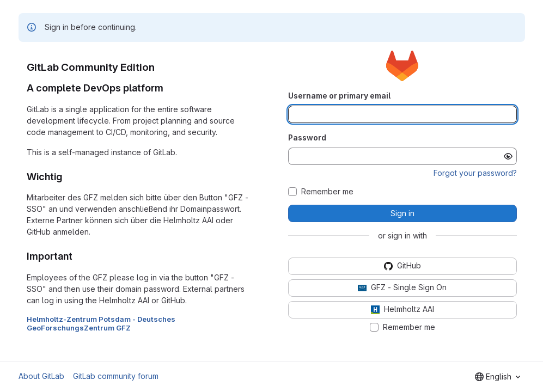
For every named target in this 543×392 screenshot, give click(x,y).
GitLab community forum (116, 376)
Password (307, 137)
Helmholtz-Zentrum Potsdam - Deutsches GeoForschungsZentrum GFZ (101, 323)
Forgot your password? (475, 173)
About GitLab (41, 376)
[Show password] (508, 156)
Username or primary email (339, 96)
